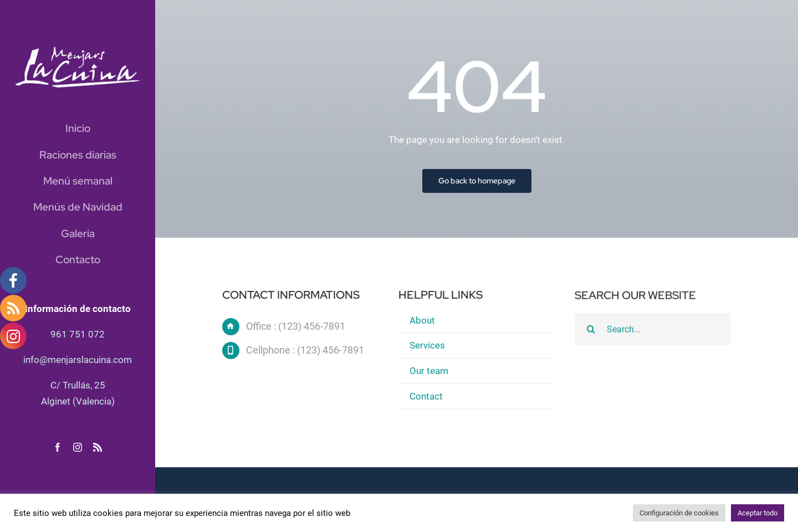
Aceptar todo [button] (758, 513)
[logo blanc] (78, 51)
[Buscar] (591, 330)
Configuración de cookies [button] (679, 513)
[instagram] (78, 447)
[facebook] (58, 447)
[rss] (98, 447)
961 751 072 (78, 334)
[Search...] (653, 330)
